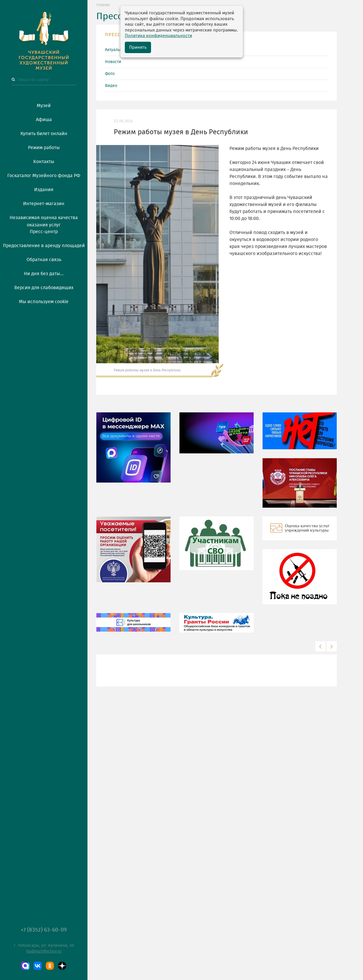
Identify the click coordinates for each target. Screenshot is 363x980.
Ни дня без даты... (44, 274)
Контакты (44, 162)
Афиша (44, 120)
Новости (113, 62)
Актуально (115, 50)
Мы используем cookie (44, 302)
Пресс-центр (44, 232)
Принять (138, 47)
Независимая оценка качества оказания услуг (44, 220)
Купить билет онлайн (44, 134)
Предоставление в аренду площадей (44, 246)
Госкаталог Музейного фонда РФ (44, 176)
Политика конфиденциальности (158, 36)
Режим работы (44, 148)
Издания (44, 190)
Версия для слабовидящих (44, 288)
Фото (110, 74)
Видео (111, 86)
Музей (44, 106)
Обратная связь (44, 260)
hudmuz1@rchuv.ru (44, 951)
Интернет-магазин (44, 204)
